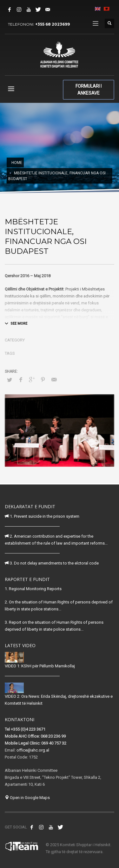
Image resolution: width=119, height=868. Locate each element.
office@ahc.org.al (33, 750)
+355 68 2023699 (53, 24)
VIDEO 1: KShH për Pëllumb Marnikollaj (40, 666)
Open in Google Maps (27, 798)
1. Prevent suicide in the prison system (42, 516)
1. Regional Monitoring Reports (33, 589)
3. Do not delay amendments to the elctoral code (52, 563)
